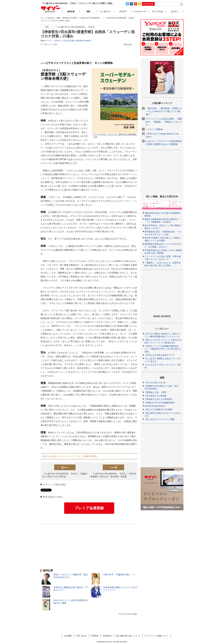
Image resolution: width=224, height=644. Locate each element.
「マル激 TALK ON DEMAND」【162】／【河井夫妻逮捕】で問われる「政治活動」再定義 (113, 475)
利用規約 (95, 636)
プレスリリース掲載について (156, 636)
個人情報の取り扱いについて (128, 636)
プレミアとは (157, 12)
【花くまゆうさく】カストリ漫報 (160, 419)
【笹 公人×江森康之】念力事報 (158, 409)
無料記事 (71, 12)
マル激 (64, 41)
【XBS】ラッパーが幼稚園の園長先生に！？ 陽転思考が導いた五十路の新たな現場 (163, 349)
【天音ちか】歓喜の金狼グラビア (160, 355)
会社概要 (68, 636)
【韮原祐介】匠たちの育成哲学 (159, 399)
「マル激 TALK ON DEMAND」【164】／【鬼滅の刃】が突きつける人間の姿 (65, 475)
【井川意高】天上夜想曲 (156, 396)
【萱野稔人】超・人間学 (156, 392)
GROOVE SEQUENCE (155, 406)
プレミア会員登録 (89, 508)
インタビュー (106, 12)
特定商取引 (107, 636)
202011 (57, 41)
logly (135, 614)
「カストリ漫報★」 (155, 129)
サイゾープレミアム (51, 9)
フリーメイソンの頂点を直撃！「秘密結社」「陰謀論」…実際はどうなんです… (164, 122)
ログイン (47, 484)
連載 (88, 12)
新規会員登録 (148, 4)
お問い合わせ (81, 636)
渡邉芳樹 (80, 41)
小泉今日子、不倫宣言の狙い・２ (119, 574)
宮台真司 (71, 41)
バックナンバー (140, 12)
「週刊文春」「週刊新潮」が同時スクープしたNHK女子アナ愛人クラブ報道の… (164, 111)
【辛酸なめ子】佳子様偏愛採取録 (160, 403)
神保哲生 (88, 41)
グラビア (123, 12)
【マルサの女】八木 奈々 (156, 383)
